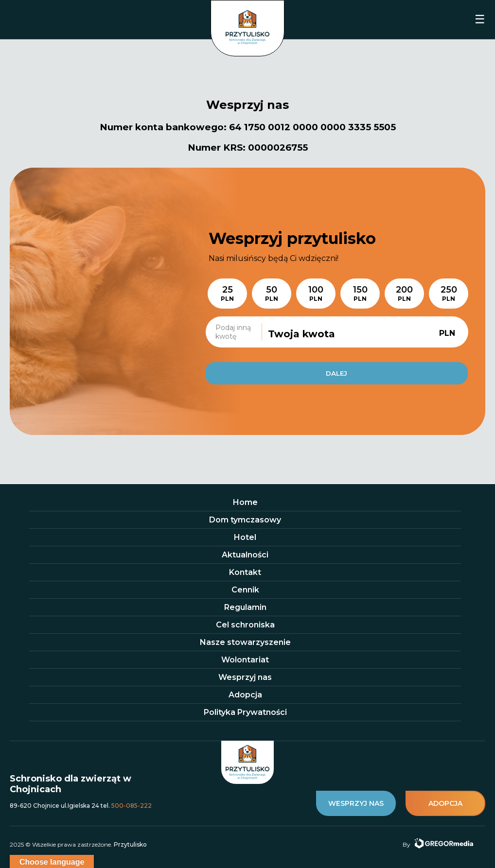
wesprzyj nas (356, 803)
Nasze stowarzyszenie (245, 642)
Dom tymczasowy (245, 520)
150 (360, 293)
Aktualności (245, 555)
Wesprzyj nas (245, 677)
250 (449, 293)
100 (316, 293)
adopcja (445, 803)
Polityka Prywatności (245, 712)
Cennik (245, 590)
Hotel (245, 537)
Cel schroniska (245, 625)
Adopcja (245, 695)
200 (404, 293)
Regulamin (245, 607)
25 (227, 293)
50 (272, 293)
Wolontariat (245, 660)
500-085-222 (132, 806)
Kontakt (245, 572)
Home (245, 502)
